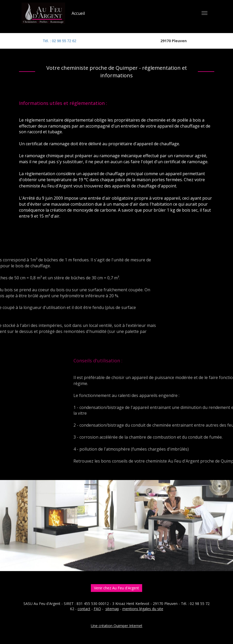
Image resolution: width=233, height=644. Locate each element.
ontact (85, 609)
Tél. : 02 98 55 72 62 (60, 41)
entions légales (138, 609)
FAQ (97, 609)
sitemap (112, 609)
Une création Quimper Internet (117, 626)
